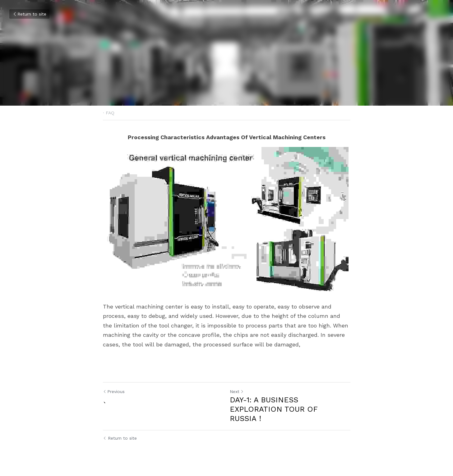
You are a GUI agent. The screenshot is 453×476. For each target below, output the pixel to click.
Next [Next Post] (237, 391)
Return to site (29, 14)
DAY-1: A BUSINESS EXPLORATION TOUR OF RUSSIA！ (274, 409)
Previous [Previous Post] (114, 391)
